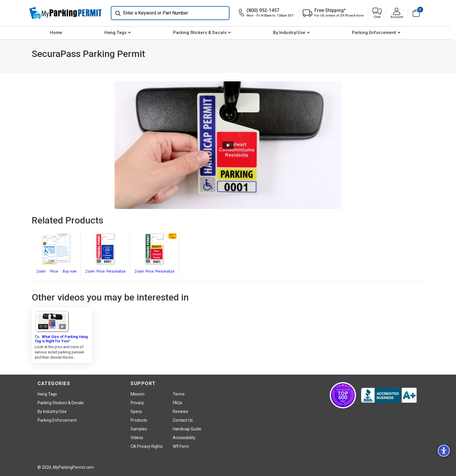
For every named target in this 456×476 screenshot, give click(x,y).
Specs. (137, 411)
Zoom (41, 271)
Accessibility (184, 438)
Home (59, 33)
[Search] (173, 13)
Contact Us (183, 420)
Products (139, 420)
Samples (139, 429)
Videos (137, 438)
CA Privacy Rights (147, 446)
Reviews (180, 411)
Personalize (116, 271)
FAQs (178, 403)
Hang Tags (118, 33)
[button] (380, 13)
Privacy (137, 403)
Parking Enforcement (377, 33)
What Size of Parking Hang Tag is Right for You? (61, 339)
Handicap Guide (187, 429)
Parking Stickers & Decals (203, 33)
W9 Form (181, 446)
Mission (138, 394)
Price (54, 271)
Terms (179, 394)
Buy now (70, 271)
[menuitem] (59, 33)
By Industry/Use (292, 33)
